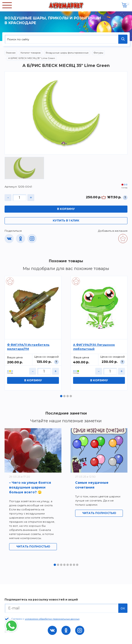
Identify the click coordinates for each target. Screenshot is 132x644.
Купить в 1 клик (66, 220)
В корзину (66, 209)
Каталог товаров (31, 53)
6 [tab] (71, 565)
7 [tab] (74, 565)
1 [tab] (61, 396)
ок (123, 608)
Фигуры (98, 53)
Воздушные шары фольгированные (67, 53)
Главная (11, 53)
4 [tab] (71, 396)
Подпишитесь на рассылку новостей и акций (41, 600)
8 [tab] (77, 565)
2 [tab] (64, 396)
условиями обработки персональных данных (52, 619)
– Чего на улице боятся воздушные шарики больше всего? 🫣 (30, 487)
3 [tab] (68, 396)
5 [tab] (68, 565)
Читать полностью (33, 546)
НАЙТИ (123, 39)
